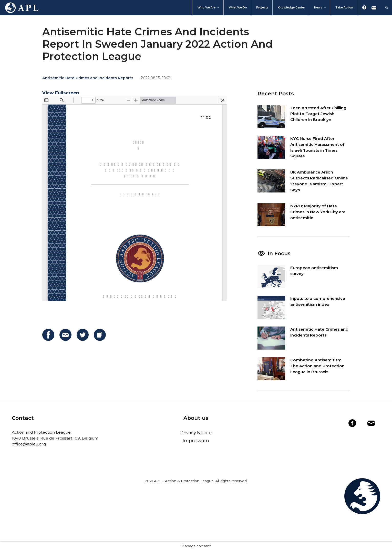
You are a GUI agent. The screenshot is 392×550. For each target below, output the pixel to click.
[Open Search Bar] (384, 8)
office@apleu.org (29, 444)
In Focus (279, 253)
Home (19, 8)
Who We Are (209, 8)
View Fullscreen (61, 93)
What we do (238, 8)
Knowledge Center (291, 8)
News (320, 8)
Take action (344, 8)
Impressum (196, 441)
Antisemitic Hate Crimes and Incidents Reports (88, 78)
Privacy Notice (196, 433)
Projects (262, 8)
